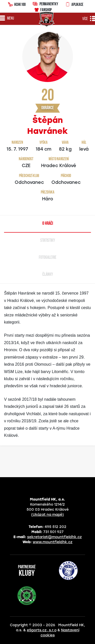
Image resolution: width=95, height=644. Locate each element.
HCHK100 (17, 4)
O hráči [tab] (48, 224)
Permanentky (45, 4)
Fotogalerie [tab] (48, 258)
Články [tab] (48, 275)
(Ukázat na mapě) (48, 515)
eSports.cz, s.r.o (42, 630)
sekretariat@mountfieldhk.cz (54, 537)
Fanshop (43, 9)
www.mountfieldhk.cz (53, 542)
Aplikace (74, 4)
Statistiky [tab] (48, 241)
